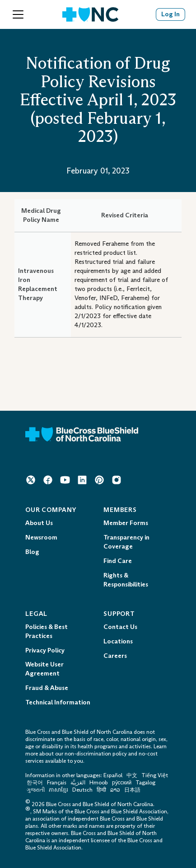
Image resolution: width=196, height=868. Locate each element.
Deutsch (82, 790)
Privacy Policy (45, 650)
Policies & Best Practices (47, 631)
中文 (132, 775)
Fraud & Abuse (47, 688)
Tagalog (145, 783)
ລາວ (115, 790)
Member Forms (126, 523)
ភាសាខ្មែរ (59, 790)
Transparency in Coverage (126, 542)
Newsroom (41, 537)
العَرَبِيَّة (78, 783)
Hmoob (99, 783)
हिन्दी (101, 790)
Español (113, 775)
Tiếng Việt (155, 775)
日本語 (132, 790)
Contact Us (120, 627)
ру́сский (122, 783)
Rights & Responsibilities (126, 580)
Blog (32, 552)
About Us (39, 523)
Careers (115, 656)
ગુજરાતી (36, 790)
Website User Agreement (44, 669)
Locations (118, 641)
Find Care (118, 561)
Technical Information (58, 702)
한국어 (35, 783)
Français (57, 783)
